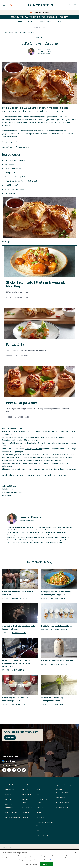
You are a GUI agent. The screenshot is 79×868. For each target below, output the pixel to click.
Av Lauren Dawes (44, 52)
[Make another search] (39, 28)
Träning (19, 22)
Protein (25, 789)
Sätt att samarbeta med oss (44, 824)
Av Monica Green (59, 630)
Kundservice (10, 789)
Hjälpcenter (10, 794)
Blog (10, 32)
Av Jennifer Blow (59, 664)
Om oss (38, 789)
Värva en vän (63, 791)
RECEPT (39, 38)
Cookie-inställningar (10, 756)
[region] (39, 859)
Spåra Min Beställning (9, 806)
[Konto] (70, 5)
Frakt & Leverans (11, 812)
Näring (31, 22)
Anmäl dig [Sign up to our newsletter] (10, 738)
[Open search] (11, 5)
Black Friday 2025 (62, 803)
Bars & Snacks (27, 807)
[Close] (76, 853)
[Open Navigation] (4, 5)
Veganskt (26, 817)
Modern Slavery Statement (41, 801)
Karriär (38, 831)
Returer (8, 799)
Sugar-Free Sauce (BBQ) (15, 177)
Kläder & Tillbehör (25, 801)
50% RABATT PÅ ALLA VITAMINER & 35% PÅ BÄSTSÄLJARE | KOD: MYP (40, 17)
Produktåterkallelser (13, 817)
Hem (6, 32)
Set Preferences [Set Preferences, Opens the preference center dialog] (32, 864)
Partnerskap (40, 817)
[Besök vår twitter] (24, 770)
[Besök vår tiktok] (14, 770)
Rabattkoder (60, 798)
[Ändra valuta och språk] (39, 761)
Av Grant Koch (19, 633)
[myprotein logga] (40, 5)
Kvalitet (38, 794)
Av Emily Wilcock (20, 598)
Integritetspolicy (42, 807)
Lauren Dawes (23, 297)
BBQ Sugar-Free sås (33, 449)
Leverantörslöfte (42, 835)
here (52, 860)
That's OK (46, 864)
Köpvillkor (39, 812)
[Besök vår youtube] (19, 770)
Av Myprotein (18, 670)
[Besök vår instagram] (4, 770)
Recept (61, 22)
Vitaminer (26, 812)
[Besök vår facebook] (9, 770)
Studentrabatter (62, 807)
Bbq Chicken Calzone (27, 32)
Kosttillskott (46, 22)
